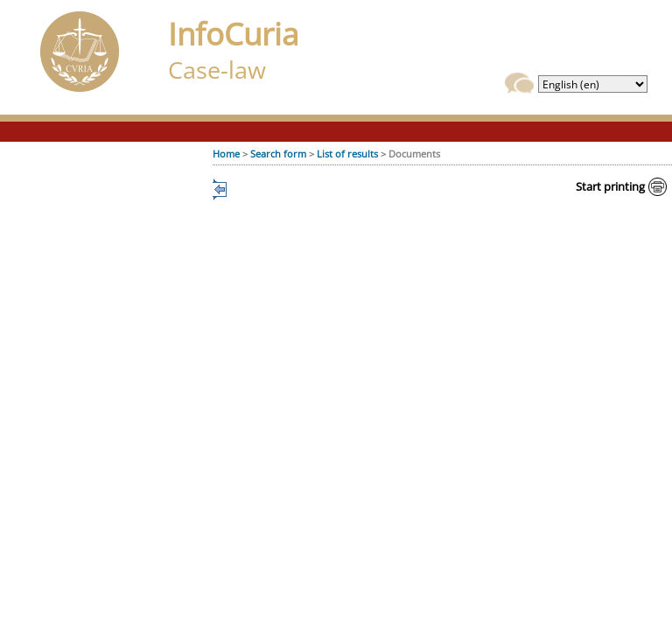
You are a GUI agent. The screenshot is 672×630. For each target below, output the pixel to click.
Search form (278, 154)
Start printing (610, 186)
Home (226, 154)
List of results (347, 154)
